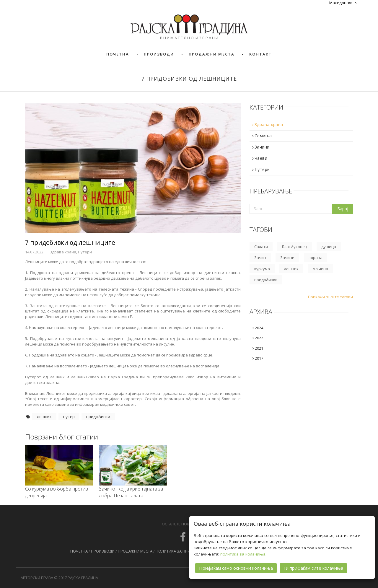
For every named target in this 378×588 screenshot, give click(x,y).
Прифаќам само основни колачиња (236, 568)
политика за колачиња (243, 554)
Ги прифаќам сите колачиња (313, 568)
